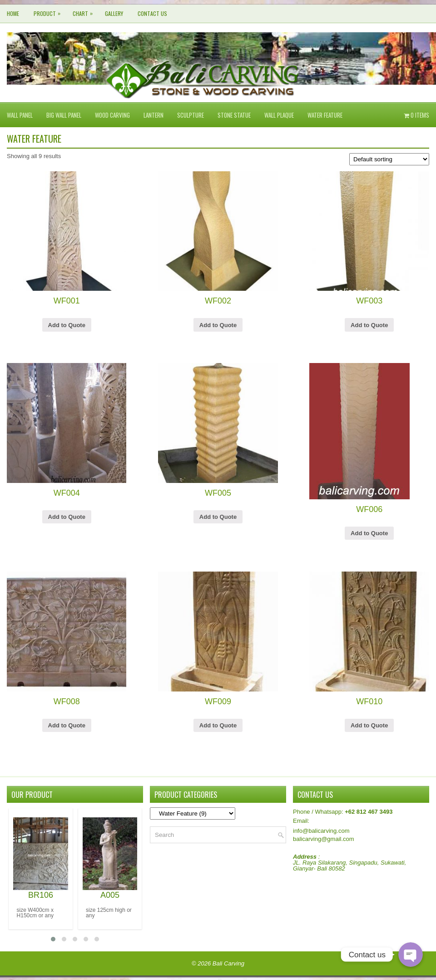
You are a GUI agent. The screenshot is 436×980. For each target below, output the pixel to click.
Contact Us (152, 13)
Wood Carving (112, 115)
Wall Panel (20, 115)
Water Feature (325, 115)
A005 (110, 895)
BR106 (41, 895)
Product (49, 11)
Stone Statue (234, 115)
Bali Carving (228, 963)
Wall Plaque (279, 115)
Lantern (154, 115)
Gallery (114, 13)
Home (13, 13)
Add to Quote (67, 325)
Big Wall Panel (64, 115)
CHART (85, 11)
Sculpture (191, 115)
